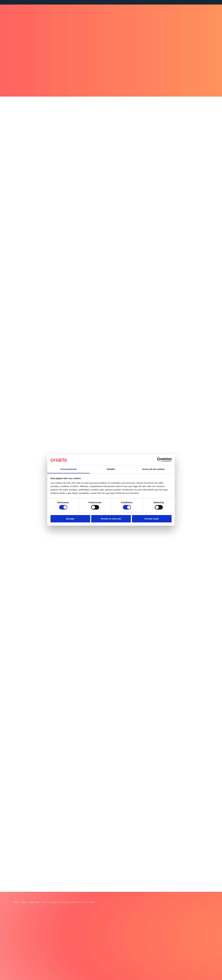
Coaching (33, 902)
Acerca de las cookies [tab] (154, 469)
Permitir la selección (111, 519)
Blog (24, 902)
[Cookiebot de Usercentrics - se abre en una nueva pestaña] (159, 460)
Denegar (70, 519)
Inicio (16, 902)
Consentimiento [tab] (69, 469)
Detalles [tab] (111, 469)
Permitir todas (152, 519)
